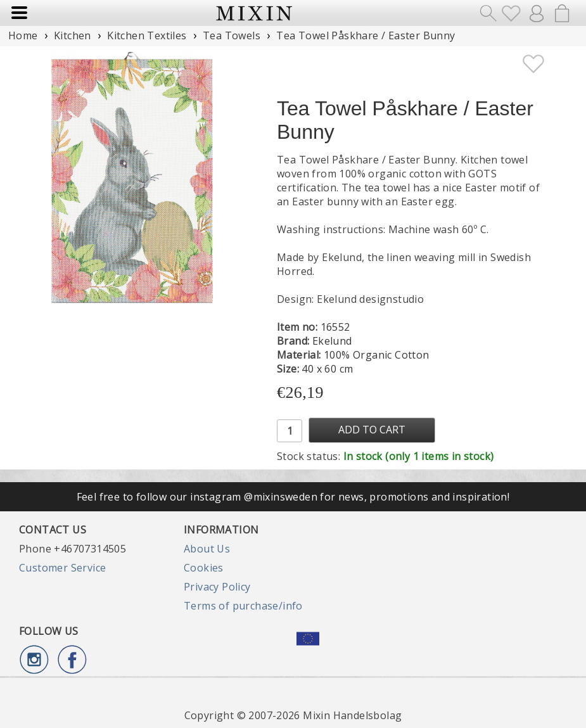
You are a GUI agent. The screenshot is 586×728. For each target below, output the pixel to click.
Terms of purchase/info (243, 606)
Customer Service (62, 568)
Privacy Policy (217, 587)
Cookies (204, 568)
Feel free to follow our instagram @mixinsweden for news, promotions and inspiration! (293, 497)
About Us (207, 549)
